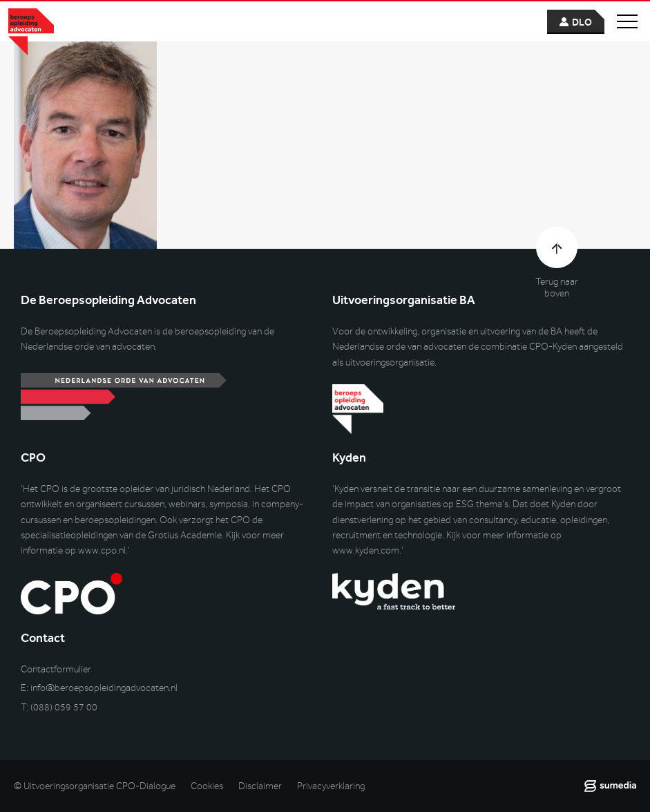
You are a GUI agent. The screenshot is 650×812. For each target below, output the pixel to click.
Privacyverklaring (331, 786)
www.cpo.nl (102, 550)
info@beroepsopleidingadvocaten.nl (104, 688)
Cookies (207, 786)
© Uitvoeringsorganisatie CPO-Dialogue (95, 786)
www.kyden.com (366, 550)
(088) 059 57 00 (64, 707)
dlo (582, 22)
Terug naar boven (557, 287)
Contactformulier (56, 669)
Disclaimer (260, 786)
